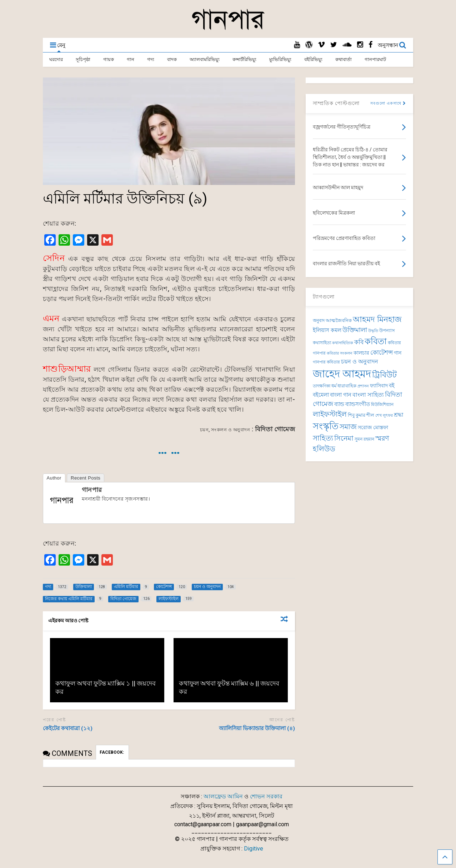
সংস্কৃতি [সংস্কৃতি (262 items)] (326, 426)
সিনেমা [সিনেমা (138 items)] (344, 438)
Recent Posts (86, 478)
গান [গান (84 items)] (398, 353)
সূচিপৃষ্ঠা (83, 59)
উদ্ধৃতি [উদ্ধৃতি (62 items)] (373, 331)
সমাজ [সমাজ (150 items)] (348, 427)
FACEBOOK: (112, 752)
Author (54, 478)
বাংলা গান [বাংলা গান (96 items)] (341, 395)
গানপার (92, 490)
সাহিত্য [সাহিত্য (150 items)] (323, 438)
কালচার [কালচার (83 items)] (361, 353)
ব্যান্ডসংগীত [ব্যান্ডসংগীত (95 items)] (358, 404)
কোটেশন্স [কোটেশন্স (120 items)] (382, 352)
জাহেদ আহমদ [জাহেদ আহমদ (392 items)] (342, 374)
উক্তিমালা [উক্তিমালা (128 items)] (355, 330)
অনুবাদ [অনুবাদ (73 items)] (319, 321)
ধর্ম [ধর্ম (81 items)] (334, 386)
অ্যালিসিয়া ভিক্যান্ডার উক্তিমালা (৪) (257, 728)
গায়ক (109, 59)
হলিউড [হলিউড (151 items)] (324, 449)
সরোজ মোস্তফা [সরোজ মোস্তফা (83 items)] (373, 427)
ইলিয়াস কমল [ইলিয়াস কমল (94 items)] (327, 330)
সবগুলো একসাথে (388, 103)
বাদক (172, 59)
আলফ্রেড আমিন (223, 796)
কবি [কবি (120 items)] (359, 342)
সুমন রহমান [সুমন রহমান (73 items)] (364, 439)
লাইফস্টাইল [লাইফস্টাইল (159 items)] (330, 414)
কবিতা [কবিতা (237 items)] (376, 341)
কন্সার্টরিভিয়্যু (244, 59)
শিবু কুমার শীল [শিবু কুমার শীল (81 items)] (361, 415)
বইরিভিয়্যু (313, 59)
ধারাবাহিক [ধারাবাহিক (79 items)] (347, 386)
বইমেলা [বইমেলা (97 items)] (321, 395)
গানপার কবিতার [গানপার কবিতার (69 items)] (326, 362)
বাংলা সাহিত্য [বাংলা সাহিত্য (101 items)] (368, 395)
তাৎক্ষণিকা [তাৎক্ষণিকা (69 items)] (322, 386)
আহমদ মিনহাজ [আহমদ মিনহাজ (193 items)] (377, 319)
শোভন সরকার (266, 796)
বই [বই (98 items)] (392, 386)
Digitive (254, 849)
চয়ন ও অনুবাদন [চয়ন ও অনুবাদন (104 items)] (360, 362)
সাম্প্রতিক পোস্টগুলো (336, 103)
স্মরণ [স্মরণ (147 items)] (382, 438)
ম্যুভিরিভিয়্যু (280, 59)
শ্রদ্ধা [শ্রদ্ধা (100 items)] (399, 415)
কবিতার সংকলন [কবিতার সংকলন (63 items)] (340, 353)
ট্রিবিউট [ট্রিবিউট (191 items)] (384, 375)
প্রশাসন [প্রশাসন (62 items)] (363, 386)
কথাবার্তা (344, 59)
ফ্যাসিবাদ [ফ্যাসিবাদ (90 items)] (379, 386)
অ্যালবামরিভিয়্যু (205, 59)
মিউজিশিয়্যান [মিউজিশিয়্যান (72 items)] (382, 405)
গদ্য (151, 59)
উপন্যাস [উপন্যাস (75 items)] (387, 330)
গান (131, 59)
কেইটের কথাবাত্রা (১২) (68, 728)
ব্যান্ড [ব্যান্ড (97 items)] (339, 404)
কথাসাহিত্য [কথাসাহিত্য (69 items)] (322, 343)
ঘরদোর (56, 59)
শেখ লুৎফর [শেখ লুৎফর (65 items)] (384, 415)
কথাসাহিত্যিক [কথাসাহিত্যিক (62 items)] (343, 343)
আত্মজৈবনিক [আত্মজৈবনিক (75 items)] (339, 320)
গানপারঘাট (375, 59)
